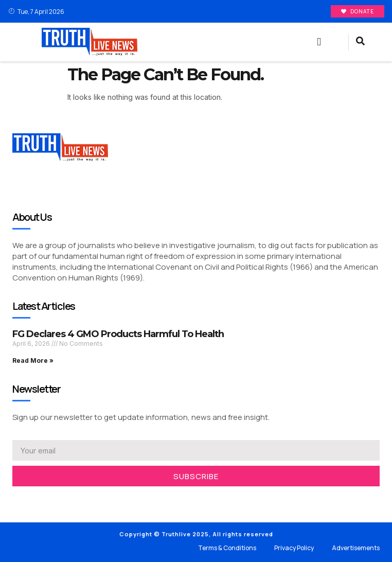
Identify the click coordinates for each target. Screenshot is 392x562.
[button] (319, 42)
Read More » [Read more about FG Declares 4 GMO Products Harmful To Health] (33, 361)
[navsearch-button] (360, 42)
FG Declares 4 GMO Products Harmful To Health (118, 334)
